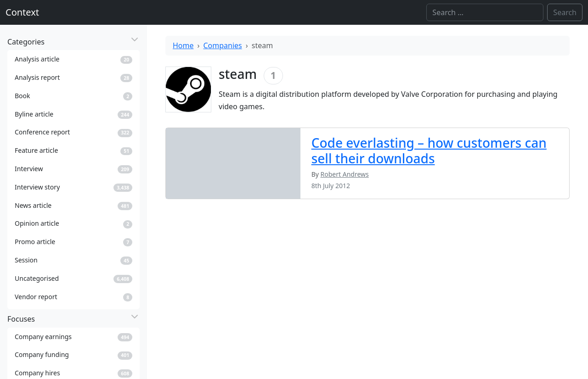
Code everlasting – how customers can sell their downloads (429, 150)
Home (183, 45)
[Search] (485, 12)
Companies (223, 45)
